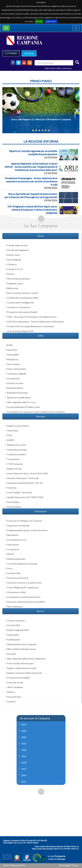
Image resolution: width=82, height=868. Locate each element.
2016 (24, 775)
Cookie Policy (51, 21)
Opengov (41, 416)
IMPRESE (29, 53)
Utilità (41, 336)
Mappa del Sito (18, 865)
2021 (24, 744)
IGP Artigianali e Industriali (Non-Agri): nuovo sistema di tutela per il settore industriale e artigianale (32, 210)
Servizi (41, 236)
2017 (24, 769)
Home (6, 865)
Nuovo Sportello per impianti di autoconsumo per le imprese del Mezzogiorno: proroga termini (31, 195)
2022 (24, 737)
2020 (24, 750)
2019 (24, 756)
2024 (24, 724)
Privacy (75, 865)
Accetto (39, 21)
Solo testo (50, 68)
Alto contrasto (64, 68)
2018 (24, 763)
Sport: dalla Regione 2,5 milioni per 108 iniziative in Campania (41, 119)
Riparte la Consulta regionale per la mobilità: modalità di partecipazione (33, 153)
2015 (24, 782)
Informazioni (41, 511)
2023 (24, 731)
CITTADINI (11, 53)
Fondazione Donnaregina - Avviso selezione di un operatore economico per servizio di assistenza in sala (31, 181)
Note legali (65, 865)
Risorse (41, 611)
